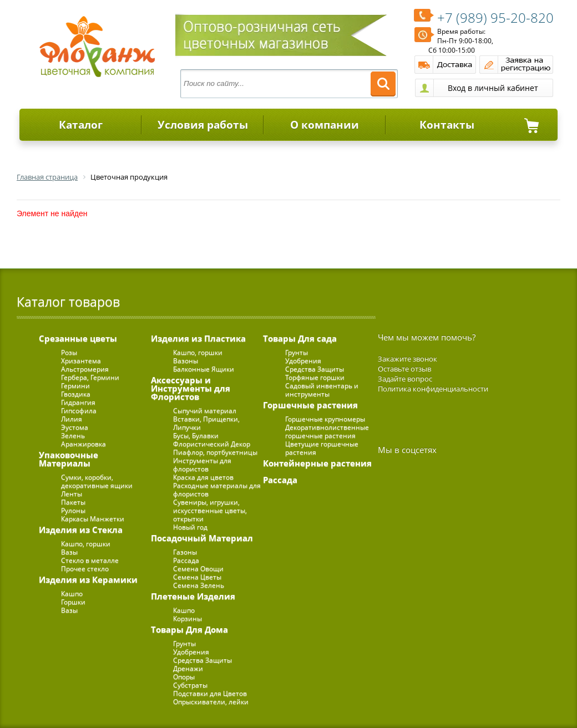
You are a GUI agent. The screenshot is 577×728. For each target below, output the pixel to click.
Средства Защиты (203, 660)
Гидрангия (78, 402)
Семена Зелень (199, 585)
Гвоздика (76, 394)
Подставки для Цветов (210, 693)
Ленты (72, 494)
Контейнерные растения (317, 463)
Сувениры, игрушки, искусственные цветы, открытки (210, 510)
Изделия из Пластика (198, 338)
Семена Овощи (198, 569)
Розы (69, 352)
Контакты (447, 125)
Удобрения (191, 652)
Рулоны (73, 510)
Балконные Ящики (204, 369)
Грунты (184, 643)
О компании (325, 125)
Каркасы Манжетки (93, 519)
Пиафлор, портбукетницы (215, 452)
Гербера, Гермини (90, 377)
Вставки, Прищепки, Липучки (206, 423)
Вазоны (186, 361)
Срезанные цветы (78, 338)
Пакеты (73, 502)
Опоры (184, 677)
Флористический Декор (212, 444)
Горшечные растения (310, 405)
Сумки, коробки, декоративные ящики (97, 481)
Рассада (186, 560)
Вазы (69, 552)
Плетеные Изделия (193, 596)
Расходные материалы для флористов (217, 490)
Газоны (185, 552)
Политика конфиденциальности (433, 389)
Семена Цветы (197, 577)
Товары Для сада (300, 338)
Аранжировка (83, 444)
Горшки (73, 602)
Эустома (75, 427)
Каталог (81, 125)
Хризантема (81, 361)
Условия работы (203, 125)
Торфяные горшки (315, 377)
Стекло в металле (90, 560)
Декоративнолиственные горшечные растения (327, 431)
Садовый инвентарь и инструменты (322, 390)
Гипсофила (79, 411)
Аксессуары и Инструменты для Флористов (191, 388)
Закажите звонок (408, 359)
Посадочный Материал (202, 538)
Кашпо (72, 594)
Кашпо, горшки (86, 544)
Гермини (75, 386)
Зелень (73, 436)
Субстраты (190, 685)
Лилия (72, 419)
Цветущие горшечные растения (322, 448)
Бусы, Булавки (196, 436)
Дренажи (188, 668)
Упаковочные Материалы (69, 459)
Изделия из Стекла (81, 530)
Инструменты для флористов (202, 465)
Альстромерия (85, 369)
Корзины (188, 618)
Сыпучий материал (205, 411)
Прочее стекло (85, 569)
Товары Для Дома (189, 629)
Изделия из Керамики (88, 579)
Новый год (190, 527)
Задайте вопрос (405, 379)
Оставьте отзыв (404, 369)
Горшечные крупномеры (325, 419)
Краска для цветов (203, 477)
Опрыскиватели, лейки (211, 702)
